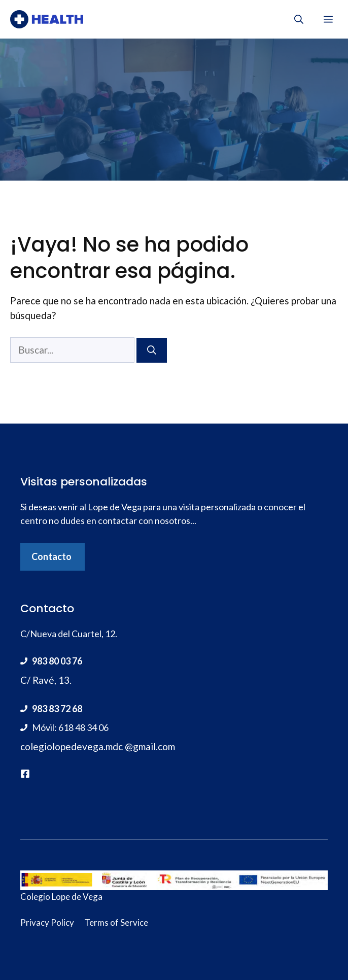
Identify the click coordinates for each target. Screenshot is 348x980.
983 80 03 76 (57, 661)
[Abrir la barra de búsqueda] (299, 19)
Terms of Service (116, 922)
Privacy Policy (47, 922)
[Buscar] (152, 350)
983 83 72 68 (57, 709)
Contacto (51, 556)
